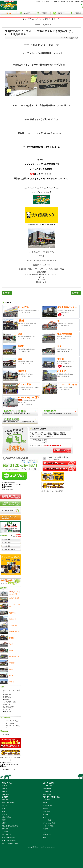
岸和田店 (4, 814)
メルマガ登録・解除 (9, 702)
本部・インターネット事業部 (11, 691)
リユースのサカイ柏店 (8, 838)
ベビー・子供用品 (48, 826)
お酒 (44, 838)
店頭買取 (4, 786)
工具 (44, 832)
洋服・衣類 (46, 811)
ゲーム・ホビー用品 (49, 823)
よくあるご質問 (48, 786)
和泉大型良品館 (6, 817)
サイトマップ (7, 709)
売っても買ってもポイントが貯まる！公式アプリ (41, 19)
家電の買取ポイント (9, 695)
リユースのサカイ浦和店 (9, 841)
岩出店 (4, 823)
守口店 (4, 808)
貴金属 (45, 803)
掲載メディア (7, 704)
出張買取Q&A (47, 788)
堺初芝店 (4, 805)
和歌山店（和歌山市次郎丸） (10, 826)
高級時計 (46, 808)
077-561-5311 (45, 265)
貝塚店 (4, 820)
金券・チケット (48, 805)
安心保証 (6, 700)
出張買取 (4, 788)
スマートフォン (48, 835)
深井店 (4, 811)
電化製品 (46, 814)
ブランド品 (46, 800)
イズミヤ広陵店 (6, 835)
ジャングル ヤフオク (12, 721)
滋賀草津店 (74, 38)
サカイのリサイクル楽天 (13, 727)
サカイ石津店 (6, 800)
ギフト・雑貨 (47, 820)
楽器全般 (46, 829)
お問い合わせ (7, 712)
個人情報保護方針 (9, 707)
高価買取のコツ (8, 697)
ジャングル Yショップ (13, 723)
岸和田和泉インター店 (8, 803)
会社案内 (6, 735)
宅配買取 (4, 791)
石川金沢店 (5, 832)
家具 (44, 817)
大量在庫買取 (6, 794)
